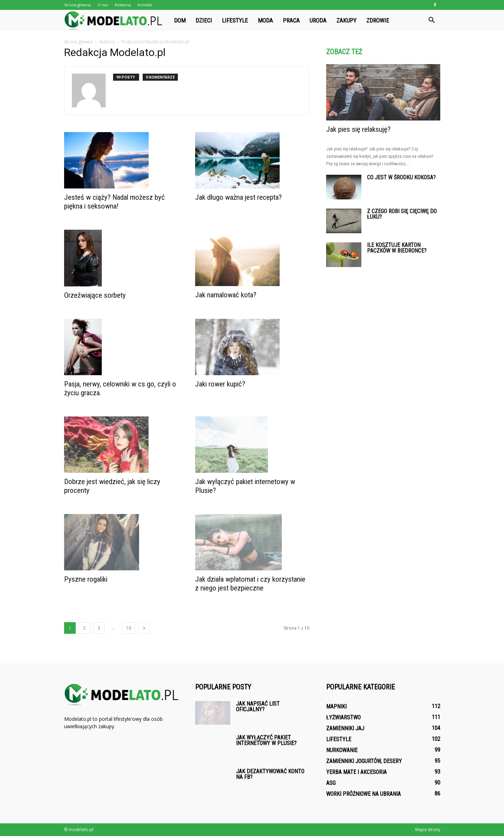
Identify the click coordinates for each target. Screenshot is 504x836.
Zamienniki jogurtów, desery (364, 761)
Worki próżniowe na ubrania (363, 794)
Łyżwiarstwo (343, 717)
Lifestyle (235, 20)
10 (129, 628)
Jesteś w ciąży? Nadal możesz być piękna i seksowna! (114, 202)
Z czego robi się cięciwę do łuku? (402, 214)
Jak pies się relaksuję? (358, 129)
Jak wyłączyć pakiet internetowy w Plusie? (266, 740)
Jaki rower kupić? (220, 384)
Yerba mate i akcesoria (356, 772)
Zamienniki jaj (345, 728)
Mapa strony (428, 829)
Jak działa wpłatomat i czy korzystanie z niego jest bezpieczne (250, 584)
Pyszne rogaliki (86, 579)
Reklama (123, 5)
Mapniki (336, 707)
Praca (291, 20)
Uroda (318, 20)
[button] (432, 20)
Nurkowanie (342, 750)
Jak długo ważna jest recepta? (238, 197)
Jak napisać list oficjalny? (258, 707)
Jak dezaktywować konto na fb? (270, 774)
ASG (331, 783)
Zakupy (346, 20)
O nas (103, 5)
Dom (180, 20)
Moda (265, 20)
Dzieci (204, 20)
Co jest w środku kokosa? (401, 177)
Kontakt (145, 5)
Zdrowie (378, 20)
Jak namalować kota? (226, 295)
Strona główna (77, 5)
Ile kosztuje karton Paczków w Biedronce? (397, 248)
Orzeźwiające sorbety (95, 295)
